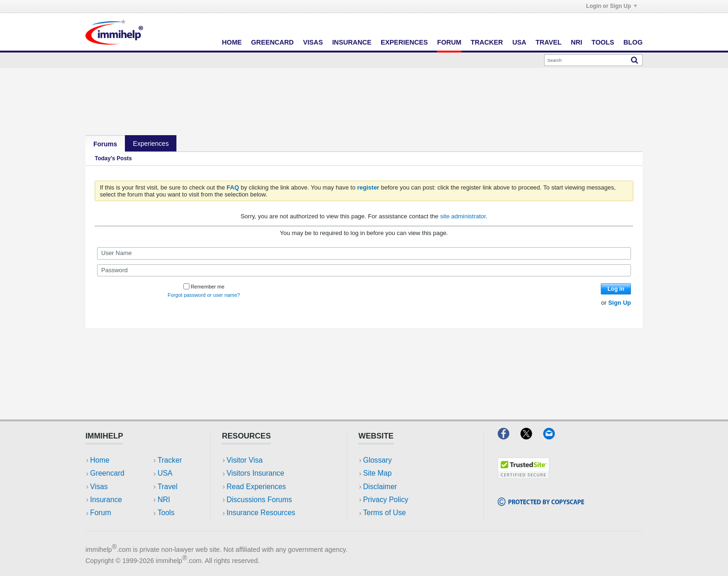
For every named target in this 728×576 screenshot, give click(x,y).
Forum (449, 42)
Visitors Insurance (255, 473)
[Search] (593, 60)
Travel (549, 42)
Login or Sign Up (611, 6)
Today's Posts (113, 158)
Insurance (352, 42)
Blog (633, 42)
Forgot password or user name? (204, 295)
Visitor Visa (245, 460)
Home (232, 42)
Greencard (273, 42)
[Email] (553, 436)
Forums (105, 144)
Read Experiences (256, 487)
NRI (576, 42)
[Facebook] (509, 436)
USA (519, 42)
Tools (603, 42)
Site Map (377, 473)
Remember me (204, 287)
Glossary (377, 460)
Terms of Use (384, 513)
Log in (616, 289)
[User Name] (364, 253)
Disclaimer (380, 487)
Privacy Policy (386, 500)
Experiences (404, 42)
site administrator (463, 216)
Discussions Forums (259, 500)
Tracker (487, 42)
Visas (313, 42)
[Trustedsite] (523, 476)
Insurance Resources (261, 513)
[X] (532, 436)
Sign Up (620, 303)
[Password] (364, 270)
